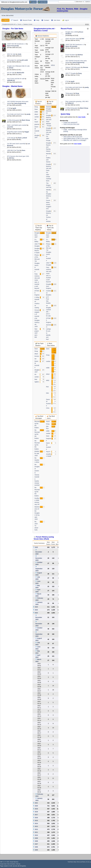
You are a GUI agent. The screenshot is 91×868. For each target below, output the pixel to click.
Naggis (27, 132)
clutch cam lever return (72, 39)
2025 (36, 547)
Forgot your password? (70, 122)
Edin (47, 393)
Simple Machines (14, 862)
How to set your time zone (71, 124)
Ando (20, 54)
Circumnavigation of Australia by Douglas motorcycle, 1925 (37, 318)
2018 (36, 812)
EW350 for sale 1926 (37, 453)
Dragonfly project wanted (15, 132)
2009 (36, 838)
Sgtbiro (37, 382)
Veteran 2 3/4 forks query (73, 67)
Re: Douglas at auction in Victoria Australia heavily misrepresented (37, 475)
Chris (48, 408)
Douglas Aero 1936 (71, 32)
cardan (37, 117)
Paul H (48, 452)
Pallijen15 (70, 103)
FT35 (9, 108)
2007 (36, 844)
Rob (47, 387)
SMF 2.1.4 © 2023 (5, 862)
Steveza (86, 67)
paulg (28, 114)
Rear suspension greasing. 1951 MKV (77, 101)
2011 (36, 832)
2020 (36, 806)
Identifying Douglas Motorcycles (49, 194)
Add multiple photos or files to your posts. (76, 138)
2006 (36, 847)
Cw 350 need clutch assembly (16, 144)
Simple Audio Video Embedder (8, 864)
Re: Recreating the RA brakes (37, 434)
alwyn (36, 114)
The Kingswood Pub (49, 185)
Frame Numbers (70, 55)
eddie (36, 112)
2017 (36, 815)
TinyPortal (70, 862)
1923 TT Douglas (71, 73)
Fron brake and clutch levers (16, 114)
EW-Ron (12, 158)
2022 (36, 613)
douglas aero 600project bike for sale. (19, 66)
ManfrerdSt (20, 73)
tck (35, 374)
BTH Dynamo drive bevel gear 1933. (18, 156)
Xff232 (53, 65)
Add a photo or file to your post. (73, 137)
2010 (36, 835)
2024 (36, 607)
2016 (36, 818)
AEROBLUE (11, 80)
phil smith (25, 60)
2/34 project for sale (13, 60)
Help (75, 862)
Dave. (24, 150)
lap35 (14, 108)
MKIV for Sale (11, 54)
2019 (36, 809)
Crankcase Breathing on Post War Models (49, 297)
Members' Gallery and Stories (49, 158)
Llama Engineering (20, 103)
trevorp (37, 356)
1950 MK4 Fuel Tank (13, 150)
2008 (36, 841)
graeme (37, 124)
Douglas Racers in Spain (37, 251)
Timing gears (70, 93)
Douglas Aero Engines (49, 286)
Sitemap (18, 864)
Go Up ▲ (89, 862)
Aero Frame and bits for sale (16, 79)
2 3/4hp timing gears (13, 120)
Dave (36, 109)
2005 (36, 850)
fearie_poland (22, 138)
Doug (80, 73)
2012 (36, 829)
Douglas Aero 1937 (37, 235)
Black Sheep (26, 120)
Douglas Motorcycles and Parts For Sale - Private (49, 134)
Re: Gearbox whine (37, 460)
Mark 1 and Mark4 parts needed (17, 125)
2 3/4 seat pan (11, 138)
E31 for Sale (11, 73)
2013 (36, 826)
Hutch (36, 122)
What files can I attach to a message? (75, 140)
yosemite (10, 127)
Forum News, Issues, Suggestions (49, 205)
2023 (36, 610)
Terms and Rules (81, 862)
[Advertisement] (16, 175)
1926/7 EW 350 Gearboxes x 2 (16, 44)
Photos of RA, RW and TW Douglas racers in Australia (37, 263)
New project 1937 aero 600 (37, 333)
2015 (36, 821)
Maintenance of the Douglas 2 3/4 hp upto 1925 (37, 513)
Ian (35, 119)
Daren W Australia (13, 46)
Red (83, 39)
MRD (48, 380)
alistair (11, 68)
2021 (36, 803)
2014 (36, 823)
